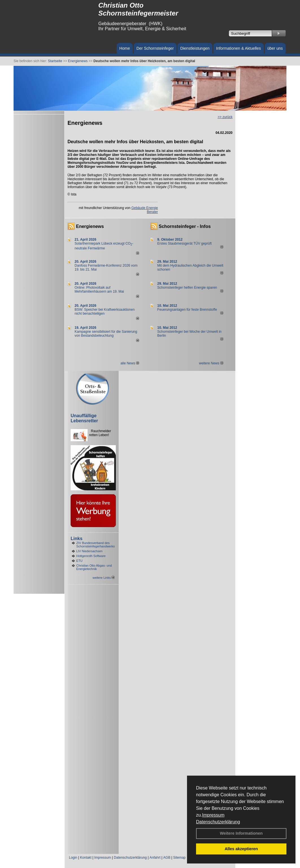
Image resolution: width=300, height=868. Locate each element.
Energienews (90, 226)
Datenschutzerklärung (218, 822)
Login (73, 858)
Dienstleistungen (195, 48)
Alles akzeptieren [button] (241, 849)
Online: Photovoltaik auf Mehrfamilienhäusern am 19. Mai (99, 290)
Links (77, 539)
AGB (167, 858)
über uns (275, 48)
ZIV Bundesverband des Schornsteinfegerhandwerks (95, 545)
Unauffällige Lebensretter (84, 418)
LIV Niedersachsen (89, 551)
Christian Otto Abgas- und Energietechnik (94, 567)
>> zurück (225, 117)
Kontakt (86, 858)
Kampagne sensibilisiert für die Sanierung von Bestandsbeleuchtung (106, 334)
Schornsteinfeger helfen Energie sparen (187, 288)
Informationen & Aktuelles (239, 48)
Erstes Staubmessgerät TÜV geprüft (185, 243)
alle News (130, 363)
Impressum (213, 815)
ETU (79, 561)
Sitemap (179, 858)
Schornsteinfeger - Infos (185, 226)
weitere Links (104, 578)
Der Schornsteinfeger (155, 48)
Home (125, 48)
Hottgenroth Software (91, 556)
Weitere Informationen (241, 833)
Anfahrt (155, 858)
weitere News (211, 363)
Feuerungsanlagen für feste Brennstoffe (187, 310)
